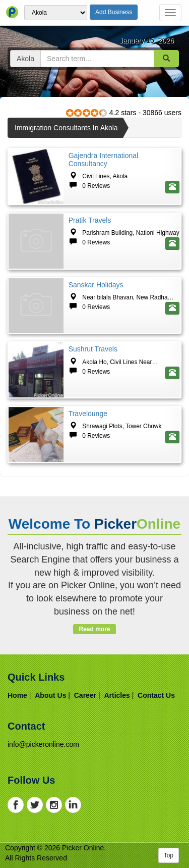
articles (117, 695)
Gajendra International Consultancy (104, 159)
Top (169, 855)
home (17, 695)
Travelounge (88, 414)
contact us (156, 695)
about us (50, 695)
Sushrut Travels (93, 349)
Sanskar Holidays (96, 285)
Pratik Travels (90, 220)
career (85, 695)
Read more (94, 629)
